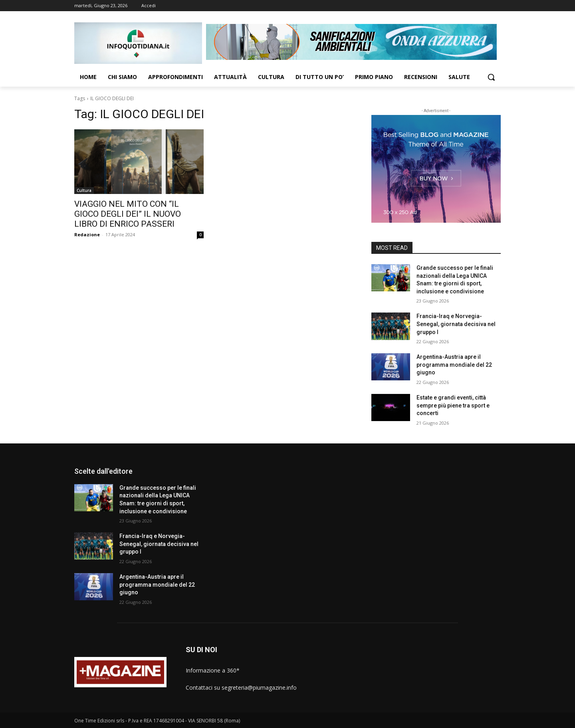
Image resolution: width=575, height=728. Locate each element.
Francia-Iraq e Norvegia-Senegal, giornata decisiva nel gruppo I (456, 324)
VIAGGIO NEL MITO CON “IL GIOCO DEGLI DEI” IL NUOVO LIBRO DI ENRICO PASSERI (128, 214)
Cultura (84, 190)
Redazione (87, 234)
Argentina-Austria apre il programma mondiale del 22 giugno (454, 365)
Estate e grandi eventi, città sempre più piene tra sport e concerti (453, 405)
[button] (491, 77)
